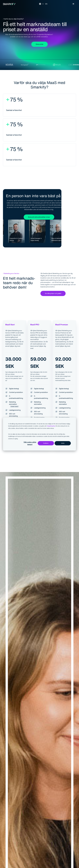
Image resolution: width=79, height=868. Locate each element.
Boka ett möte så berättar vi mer (39, 217)
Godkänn (46, 443)
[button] (73, 4)
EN (46, 4)
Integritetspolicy (51, 426)
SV (43, 4)
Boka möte (39, 44)
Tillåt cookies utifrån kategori (30, 443)
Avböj (63, 443)
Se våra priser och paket (53, 293)
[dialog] (39, 434)
